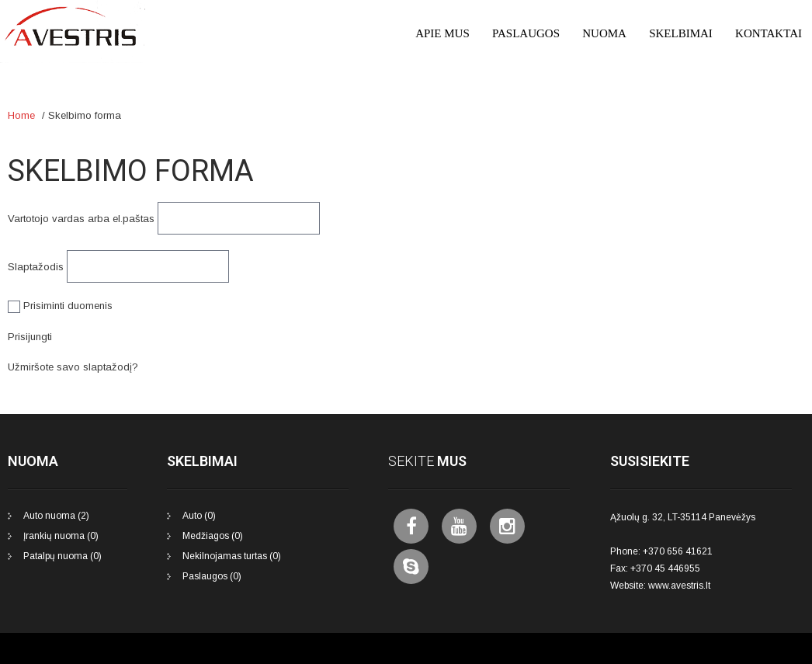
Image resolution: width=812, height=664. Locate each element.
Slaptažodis (36, 267)
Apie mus (442, 33)
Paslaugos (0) (212, 576)
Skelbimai (681, 33)
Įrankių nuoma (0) (61, 536)
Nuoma (604, 33)
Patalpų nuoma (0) (62, 556)
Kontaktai (769, 33)
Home (21, 115)
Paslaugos (526, 33)
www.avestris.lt (679, 586)
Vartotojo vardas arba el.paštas (81, 219)
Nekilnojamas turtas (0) (232, 556)
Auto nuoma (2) (56, 516)
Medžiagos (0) (213, 536)
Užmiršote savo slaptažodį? (73, 367)
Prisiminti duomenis (60, 306)
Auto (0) (199, 516)
